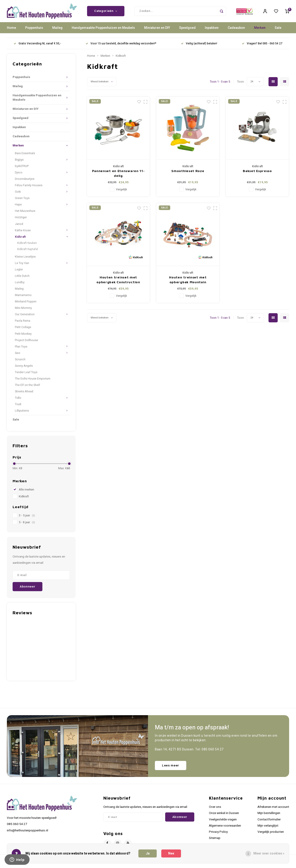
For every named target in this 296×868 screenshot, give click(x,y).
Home (11, 31)
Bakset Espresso (257, 174)
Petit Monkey (23, 337)
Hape (18, 208)
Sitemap (215, 841)
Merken (260, 31)
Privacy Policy (218, 835)
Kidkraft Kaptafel (28, 252)
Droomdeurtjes (25, 182)
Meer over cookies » (269, 853)
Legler (19, 272)
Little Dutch (22, 279)
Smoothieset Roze (188, 174)
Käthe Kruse (23, 233)
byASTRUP (22, 169)
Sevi (18, 356)
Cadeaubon (236, 31)
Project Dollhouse (26, 343)
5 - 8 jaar (27, 525)
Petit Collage (23, 330)
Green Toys (22, 201)
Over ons (215, 810)
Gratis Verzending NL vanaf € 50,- (37, 47)
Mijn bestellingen (269, 816)
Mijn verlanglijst (268, 829)
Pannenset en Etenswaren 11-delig (118, 176)
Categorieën (106, 13)
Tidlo (18, 401)
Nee (171, 853)
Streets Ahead (24, 394)
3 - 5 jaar (27, 518)
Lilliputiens (22, 414)
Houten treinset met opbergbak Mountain (188, 283)
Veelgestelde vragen (223, 822)
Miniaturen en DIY (157, 31)
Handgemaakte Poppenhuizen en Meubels (103, 31)
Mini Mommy (23, 311)
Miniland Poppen (26, 305)
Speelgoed (187, 31)
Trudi (18, 407)
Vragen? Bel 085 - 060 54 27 (262, 47)
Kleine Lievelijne (25, 260)
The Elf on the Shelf (27, 388)
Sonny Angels (24, 369)
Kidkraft (20, 240)
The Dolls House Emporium (33, 382)
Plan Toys (21, 349)
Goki (18, 195)
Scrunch (20, 362)
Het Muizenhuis (25, 214)
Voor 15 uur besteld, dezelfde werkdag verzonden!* (121, 47)
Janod (19, 227)
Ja (148, 853)
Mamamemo (23, 298)
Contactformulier (269, 822)
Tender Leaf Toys (26, 375)
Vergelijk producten (271, 835)
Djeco (19, 175)
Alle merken (26, 493)
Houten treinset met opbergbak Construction (118, 283)
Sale (278, 31)
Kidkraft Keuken (27, 246)
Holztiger (21, 220)
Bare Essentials (25, 156)
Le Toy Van (22, 266)
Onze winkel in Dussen (224, 816)
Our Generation (25, 317)
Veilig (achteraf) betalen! (199, 47)
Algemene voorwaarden (225, 829)
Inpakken (212, 31)
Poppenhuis (34, 31)
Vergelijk (121, 192)
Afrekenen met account (273, 810)
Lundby (20, 285)
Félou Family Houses (29, 188)
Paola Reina (23, 324)
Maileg (57, 31)
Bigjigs (19, 163)
